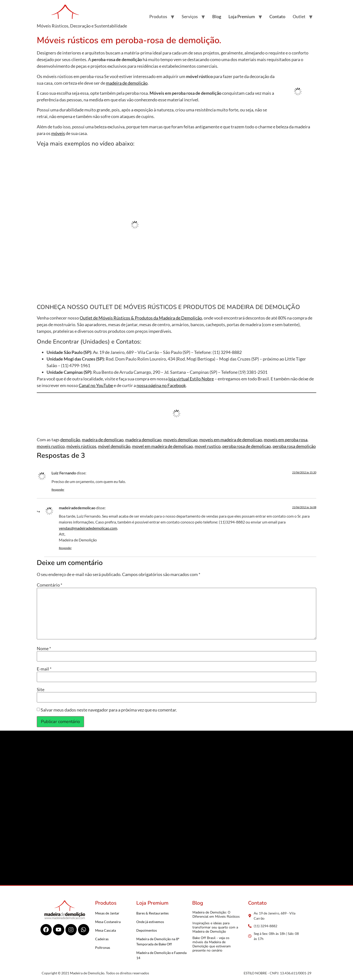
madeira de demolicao (103, 440)
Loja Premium (242, 16)
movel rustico (208, 446)
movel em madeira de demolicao (163, 446)
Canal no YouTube (96, 385)
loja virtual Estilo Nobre (191, 379)
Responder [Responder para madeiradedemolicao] (65, 548)
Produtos (158, 16)
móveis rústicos (81, 446)
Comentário (50, 585)
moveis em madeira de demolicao (231, 440)
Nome (44, 648)
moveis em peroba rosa (286, 440)
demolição (70, 440)
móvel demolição (114, 446)
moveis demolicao (180, 440)
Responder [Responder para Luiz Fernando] (58, 490)
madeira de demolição (127, 83)
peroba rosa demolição (294, 446)
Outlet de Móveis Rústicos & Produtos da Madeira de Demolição (141, 318)
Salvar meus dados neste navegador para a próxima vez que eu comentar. (109, 710)
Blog (217, 16)
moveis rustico (51, 446)
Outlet (299, 16)
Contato (277, 16)
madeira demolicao (143, 440)
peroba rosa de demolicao (247, 446)
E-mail (44, 669)
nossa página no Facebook (161, 385)
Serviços (190, 16)
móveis (58, 133)
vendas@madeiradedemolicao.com (88, 528)
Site (41, 689)
